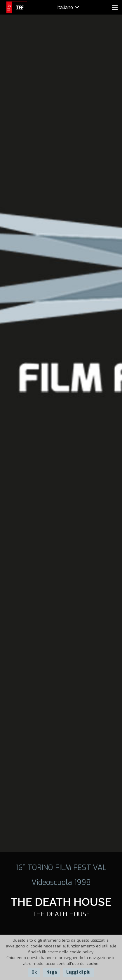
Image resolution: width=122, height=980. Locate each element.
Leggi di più (78, 972)
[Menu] (115, 7)
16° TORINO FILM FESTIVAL (61, 867)
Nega (52, 972)
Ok (34, 972)
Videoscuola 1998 (61, 882)
